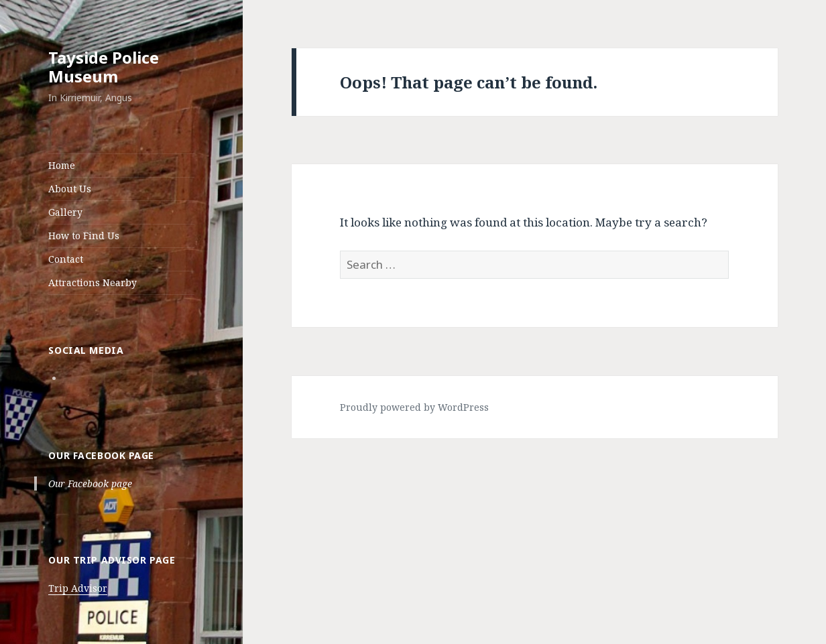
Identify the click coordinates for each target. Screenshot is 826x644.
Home (62, 165)
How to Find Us (84, 236)
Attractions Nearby (93, 282)
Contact (66, 259)
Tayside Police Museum (104, 67)
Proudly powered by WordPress (414, 407)
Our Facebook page (101, 455)
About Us (70, 189)
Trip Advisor (78, 588)
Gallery (65, 212)
